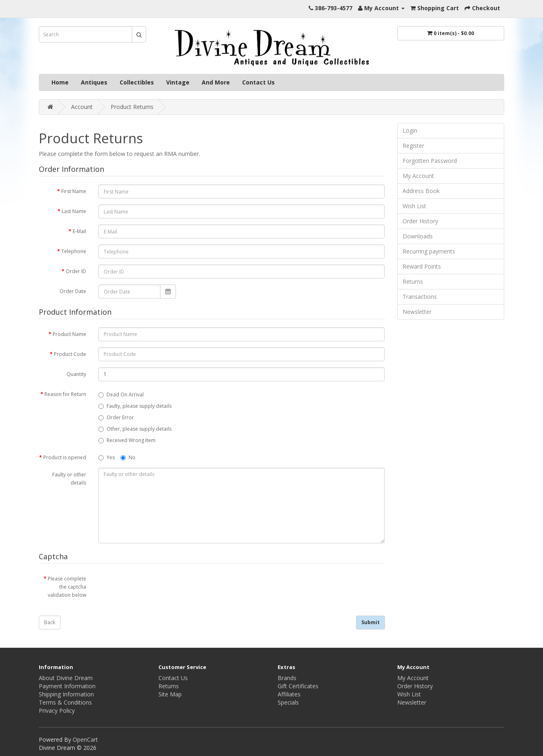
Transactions (420, 297)
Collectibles (137, 82)
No (128, 457)
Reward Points (422, 266)
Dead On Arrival (121, 395)
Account (82, 107)
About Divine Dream (66, 678)
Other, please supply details (135, 429)
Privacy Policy (57, 710)
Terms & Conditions (65, 702)
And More (216, 82)
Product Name (69, 334)
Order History (420, 221)
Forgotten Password (430, 161)
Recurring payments (429, 251)
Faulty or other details (69, 479)
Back (50, 622)
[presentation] (160, 588)
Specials (288, 702)
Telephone (74, 251)
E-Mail (79, 231)
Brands (287, 678)
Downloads (418, 236)
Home (60, 82)
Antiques (94, 82)
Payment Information (67, 686)
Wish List (414, 206)
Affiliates (289, 694)
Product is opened (65, 457)
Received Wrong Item (127, 440)
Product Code (70, 354)
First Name (74, 191)
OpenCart (85, 739)
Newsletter (417, 312)
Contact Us (258, 82)
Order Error (116, 417)
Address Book (421, 191)
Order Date (73, 291)
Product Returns (132, 107)
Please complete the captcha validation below (67, 587)
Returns (413, 281)
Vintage (178, 82)
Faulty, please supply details (135, 406)
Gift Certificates (298, 686)
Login (410, 130)
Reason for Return (65, 394)
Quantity (76, 374)
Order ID (76, 271)
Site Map (170, 694)
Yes (107, 457)
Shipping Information (66, 694)
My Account (418, 176)
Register (413, 146)
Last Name (74, 211)
